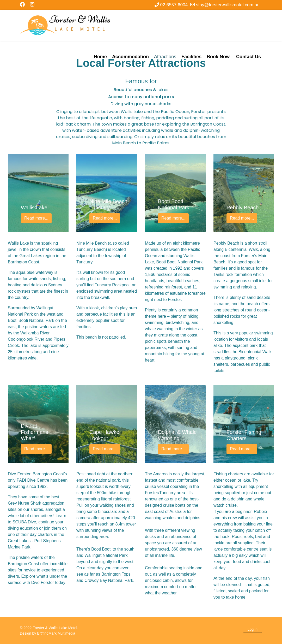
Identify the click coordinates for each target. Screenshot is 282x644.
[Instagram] (32, 5)
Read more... (36, 218)
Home (100, 57)
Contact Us (249, 57)
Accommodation (130, 57)
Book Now (218, 57)
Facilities (191, 57)
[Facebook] (22, 5)
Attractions (165, 57)
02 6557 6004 (174, 5)
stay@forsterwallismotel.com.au (228, 5)
